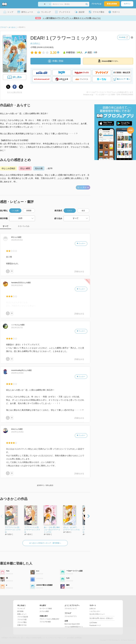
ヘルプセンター (95, 611)
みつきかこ (35, 43)
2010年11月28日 (17, 432)
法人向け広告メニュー (97, 614)
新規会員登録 (112, 4)
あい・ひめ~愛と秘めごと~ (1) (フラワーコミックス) (52, 530)
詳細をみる (79, 271)
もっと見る (83, 187)
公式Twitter (93, 623)
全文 (83, 211)
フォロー (81, 243)
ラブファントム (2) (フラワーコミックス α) (32, 530)
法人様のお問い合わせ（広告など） (102, 618)
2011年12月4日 (17, 285)
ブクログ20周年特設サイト (74, 627)
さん (14, 237)
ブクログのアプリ (71, 616)
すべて (6, 226)
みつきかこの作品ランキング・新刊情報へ (45, 543)
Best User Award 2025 (72, 624)
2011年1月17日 (17, 328)
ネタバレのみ (24, 226)
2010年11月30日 (17, 373)
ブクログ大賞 (22, 619)
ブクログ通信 (22, 622)
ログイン (127, 4)
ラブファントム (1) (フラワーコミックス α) (13, 530)
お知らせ (93, 608)
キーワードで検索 (46, 608)
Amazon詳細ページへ (108, 61)
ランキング (21, 608)
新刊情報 (20, 611)
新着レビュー (22, 614)
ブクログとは (96, 4)
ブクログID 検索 (45, 622)
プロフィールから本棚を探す (49, 619)
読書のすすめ (22, 625)
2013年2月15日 (17, 240)
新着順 (29, 211)
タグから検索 (44, 611)
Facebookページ (95, 625)
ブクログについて (71, 608)
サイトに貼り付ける (15, 92)
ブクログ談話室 (23, 617)
